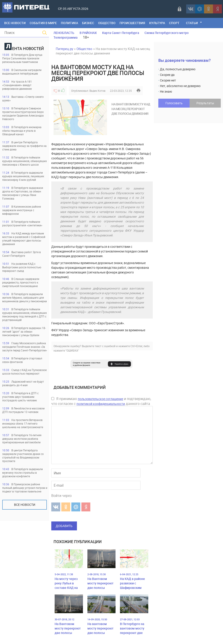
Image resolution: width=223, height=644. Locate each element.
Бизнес (88, 23)
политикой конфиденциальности (101, 404)
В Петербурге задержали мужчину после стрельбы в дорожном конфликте (23, 473)
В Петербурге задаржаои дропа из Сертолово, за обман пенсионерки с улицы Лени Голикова (23, 193)
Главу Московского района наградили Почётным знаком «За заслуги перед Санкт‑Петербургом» (25, 347)
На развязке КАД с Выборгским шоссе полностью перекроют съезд (22, 267)
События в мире (43, 23)
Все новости (25, 505)
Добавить (64, 526)
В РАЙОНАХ (88, 33)
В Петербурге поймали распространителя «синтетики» (22, 223)
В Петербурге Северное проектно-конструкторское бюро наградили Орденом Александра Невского (23, 114)
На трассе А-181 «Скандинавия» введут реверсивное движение (17, 85)
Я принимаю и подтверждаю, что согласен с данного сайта (101, 401)
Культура (157, 23)
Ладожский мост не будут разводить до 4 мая (23, 383)
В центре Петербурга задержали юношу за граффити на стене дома (24, 146)
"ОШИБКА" (72, 350)
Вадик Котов (97, 91)
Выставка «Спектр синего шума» (23, 98)
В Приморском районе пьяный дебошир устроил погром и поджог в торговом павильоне (25, 488)
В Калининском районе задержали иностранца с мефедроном (22, 210)
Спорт (174, 23)
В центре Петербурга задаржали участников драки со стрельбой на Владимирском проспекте (23, 456)
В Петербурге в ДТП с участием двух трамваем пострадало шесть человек (20, 397)
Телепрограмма (66, 37)
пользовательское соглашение (100, 399)
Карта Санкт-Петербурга (121, 33)
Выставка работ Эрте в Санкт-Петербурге (22, 254)
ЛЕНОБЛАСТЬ (64, 33)
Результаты (205, 103)
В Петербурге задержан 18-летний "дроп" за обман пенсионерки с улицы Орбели (24, 331)
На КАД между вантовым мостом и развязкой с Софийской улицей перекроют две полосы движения (24, 239)
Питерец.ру (64, 49)
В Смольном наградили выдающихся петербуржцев (22, 72)
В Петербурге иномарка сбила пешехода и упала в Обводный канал (22, 131)
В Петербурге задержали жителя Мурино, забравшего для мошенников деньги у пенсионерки (25, 298)
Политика (69, 23)
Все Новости (15, 23)
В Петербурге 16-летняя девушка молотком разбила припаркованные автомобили (22, 439)
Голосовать (174, 103)
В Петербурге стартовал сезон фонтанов (22, 360)
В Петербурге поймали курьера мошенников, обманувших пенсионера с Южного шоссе (25, 161)
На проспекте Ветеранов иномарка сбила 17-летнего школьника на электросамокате (23, 423)
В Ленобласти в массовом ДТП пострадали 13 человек (23, 410)
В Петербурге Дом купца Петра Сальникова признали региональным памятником (22, 58)
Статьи (192, 23)
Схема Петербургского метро (167, 33)
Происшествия (132, 23)
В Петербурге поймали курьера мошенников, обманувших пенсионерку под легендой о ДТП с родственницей (25, 315)
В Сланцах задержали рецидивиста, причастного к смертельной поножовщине (21, 282)
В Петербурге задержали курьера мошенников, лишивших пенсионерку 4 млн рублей (23, 176)
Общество (107, 23)
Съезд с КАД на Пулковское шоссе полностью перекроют (24, 372)
